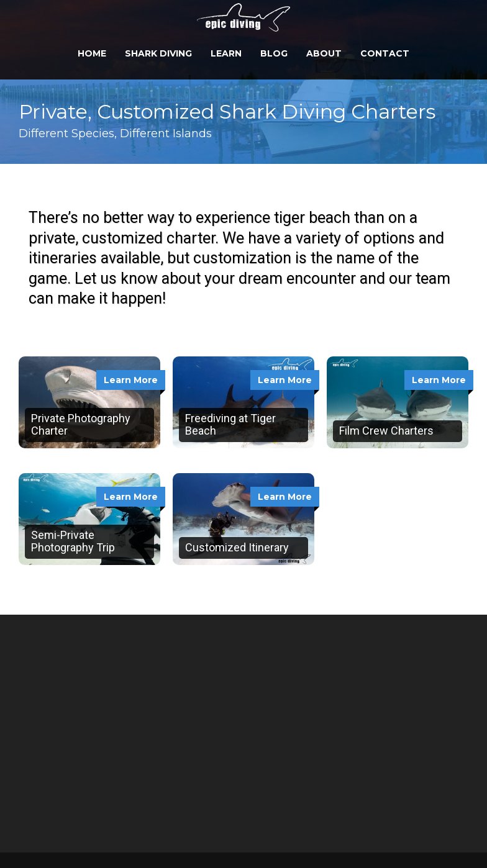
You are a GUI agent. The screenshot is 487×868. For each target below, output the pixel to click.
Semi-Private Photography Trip (73, 541)
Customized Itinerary (237, 547)
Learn (226, 53)
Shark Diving (158, 53)
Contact (385, 53)
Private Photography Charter (81, 424)
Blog (274, 53)
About (324, 53)
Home (92, 53)
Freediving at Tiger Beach (230, 424)
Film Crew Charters (386, 431)
